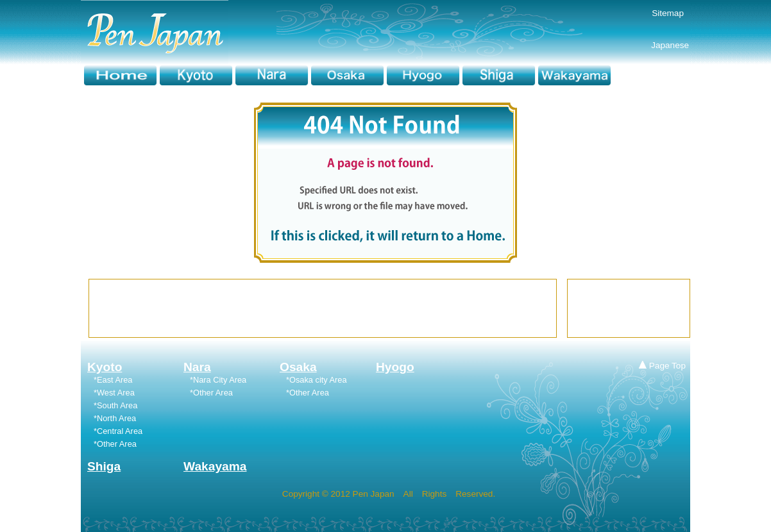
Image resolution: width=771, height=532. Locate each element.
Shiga (104, 466)
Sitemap (668, 13)
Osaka (298, 367)
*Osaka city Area (317, 380)
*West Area (114, 393)
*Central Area (118, 431)
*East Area (113, 380)
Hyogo (395, 367)
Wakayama (215, 466)
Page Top (662, 366)
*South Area (115, 405)
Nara (197, 367)
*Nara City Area (218, 380)
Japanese (651, 45)
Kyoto (105, 367)
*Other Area (211, 393)
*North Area (115, 418)
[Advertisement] (323, 308)
